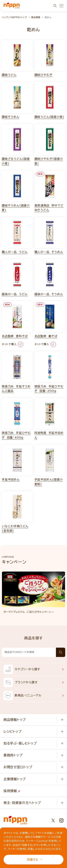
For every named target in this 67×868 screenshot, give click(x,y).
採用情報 (12, 791)
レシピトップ (13, 731)
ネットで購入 (13, 344)
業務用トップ (13, 755)
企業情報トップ (15, 779)
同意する (34, 860)
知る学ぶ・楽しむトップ (20, 743)
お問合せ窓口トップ (18, 767)
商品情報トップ (15, 720)
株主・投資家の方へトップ (22, 803)
